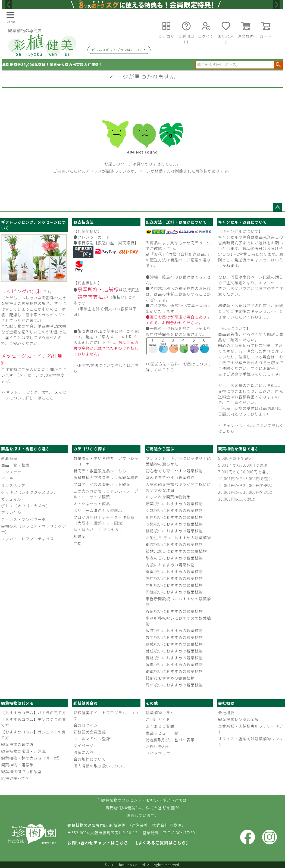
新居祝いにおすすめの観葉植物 (174, 517)
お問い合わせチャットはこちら (98, 843)
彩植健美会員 (86, 703)
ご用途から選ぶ (160, 449)
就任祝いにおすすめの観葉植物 (174, 651)
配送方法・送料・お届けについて (176, 222)
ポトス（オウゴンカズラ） (26, 506)
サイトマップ (158, 753)
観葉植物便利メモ (17, 703)
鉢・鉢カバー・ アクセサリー (100, 530)
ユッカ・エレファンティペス (27, 539)
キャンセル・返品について (243, 222)
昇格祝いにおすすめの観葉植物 (174, 658)
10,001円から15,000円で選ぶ (245, 479)
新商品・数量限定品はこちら (100, 471)
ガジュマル (11, 499)
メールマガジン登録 (92, 739)
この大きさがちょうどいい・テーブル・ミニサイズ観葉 (106, 494)
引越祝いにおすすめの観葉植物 (174, 510)
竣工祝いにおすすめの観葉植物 (174, 637)
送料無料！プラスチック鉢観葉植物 (106, 477)
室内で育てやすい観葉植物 (170, 477)
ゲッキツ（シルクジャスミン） (29, 492)
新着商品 (9, 458)
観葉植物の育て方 (17, 744)
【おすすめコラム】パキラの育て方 (34, 713)
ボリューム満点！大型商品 (98, 510)
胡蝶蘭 (79, 536)
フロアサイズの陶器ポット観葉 (102, 484)
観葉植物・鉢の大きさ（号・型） (32, 758)
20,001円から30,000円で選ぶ (245, 492)
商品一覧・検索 (15, 465)
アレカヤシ (11, 513)
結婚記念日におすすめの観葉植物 (176, 551)
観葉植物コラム (160, 713)
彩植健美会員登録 (90, 732)
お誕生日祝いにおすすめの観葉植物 (178, 538)
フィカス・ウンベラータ (24, 519)
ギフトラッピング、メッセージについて (34, 225)
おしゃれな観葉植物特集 (168, 497)
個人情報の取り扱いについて (100, 766)
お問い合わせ (158, 747)
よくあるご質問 (160, 726)
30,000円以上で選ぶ (237, 499)
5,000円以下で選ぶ (236, 458)
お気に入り (84, 752)
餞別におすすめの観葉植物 (170, 678)
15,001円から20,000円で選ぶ (245, 485)
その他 (152, 703)
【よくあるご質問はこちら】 (162, 843)
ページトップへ (277, 207)
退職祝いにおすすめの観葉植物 (174, 671)
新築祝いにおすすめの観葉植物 (174, 504)
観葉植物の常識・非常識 (24, 751)
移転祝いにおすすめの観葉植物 (174, 611)
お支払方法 (84, 222)
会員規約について (90, 759)
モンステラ (11, 472)
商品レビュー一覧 (162, 733)
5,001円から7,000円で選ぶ (243, 465)
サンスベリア (13, 485)
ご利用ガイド (158, 719)
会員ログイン (86, 725)
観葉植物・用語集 (17, 765)
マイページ (84, 745)
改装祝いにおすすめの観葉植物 (174, 630)
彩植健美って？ (15, 778)
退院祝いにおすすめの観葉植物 (174, 544)
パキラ (7, 479)
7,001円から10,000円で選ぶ (244, 472)
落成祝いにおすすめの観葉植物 (174, 644)
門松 (77, 543)
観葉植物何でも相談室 (21, 772)
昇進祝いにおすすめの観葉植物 (174, 664)
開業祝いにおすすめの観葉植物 (174, 572)
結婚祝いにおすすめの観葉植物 (174, 531)
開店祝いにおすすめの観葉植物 (174, 578)
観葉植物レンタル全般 (239, 719)
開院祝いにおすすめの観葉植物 (174, 592)
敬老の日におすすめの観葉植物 (174, 558)
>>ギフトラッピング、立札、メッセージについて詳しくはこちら (34, 395)
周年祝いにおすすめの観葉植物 (174, 685)
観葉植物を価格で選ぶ (239, 449)
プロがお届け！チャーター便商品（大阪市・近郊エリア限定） (104, 520)
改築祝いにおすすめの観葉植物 (174, 524)
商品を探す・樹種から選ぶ (26, 449)
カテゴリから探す (90, 449)
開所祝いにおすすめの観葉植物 (174, 585)
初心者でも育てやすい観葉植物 (174, 471)
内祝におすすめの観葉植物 (170, 565)
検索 (278, 65)
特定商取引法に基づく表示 (170, 740)
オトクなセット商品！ (94, 504)
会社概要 (226, 703)
